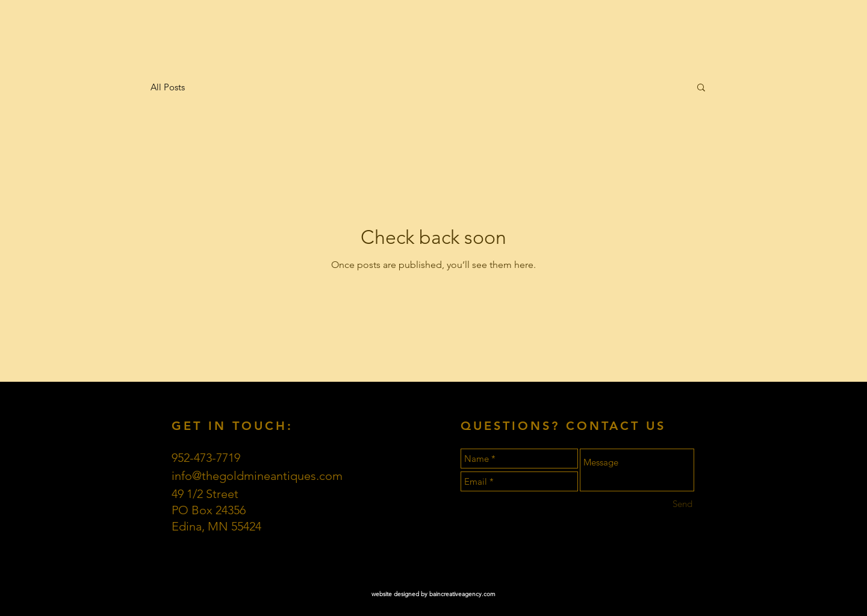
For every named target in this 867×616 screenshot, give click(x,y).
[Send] (682, 504)
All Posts (168, 87)
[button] (701, 88)
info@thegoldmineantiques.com (257, 476)
